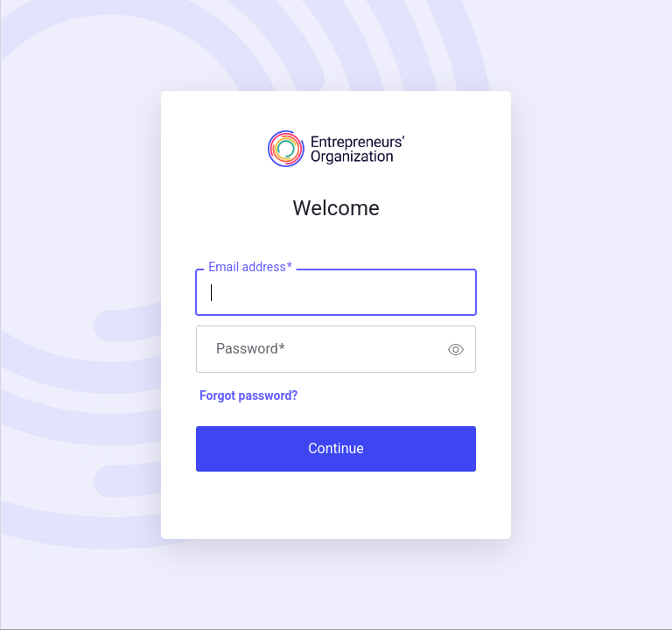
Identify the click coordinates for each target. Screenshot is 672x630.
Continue (336, 448)
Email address (250, 268)
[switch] (456, 349)
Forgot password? (248, 395)
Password (251, 349)
